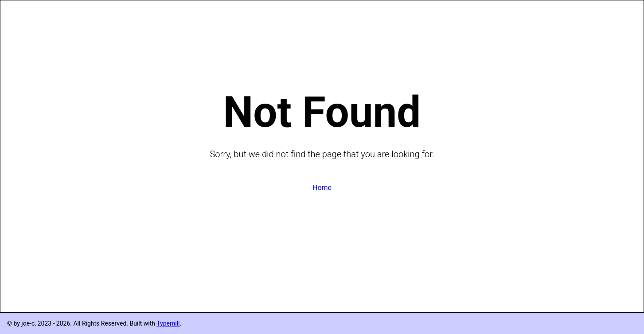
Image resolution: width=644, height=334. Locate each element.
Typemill (168, 323)
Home (322, 188)
